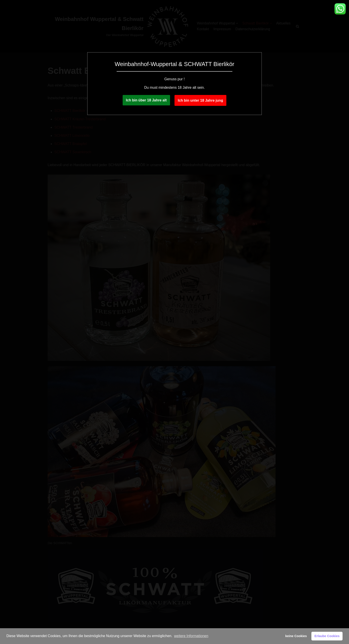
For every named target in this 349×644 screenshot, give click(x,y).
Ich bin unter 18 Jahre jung (201, 100)
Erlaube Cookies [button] (327, 636)
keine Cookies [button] (296, 636)
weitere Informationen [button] (191, 636)
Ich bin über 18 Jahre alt (146, 100)
